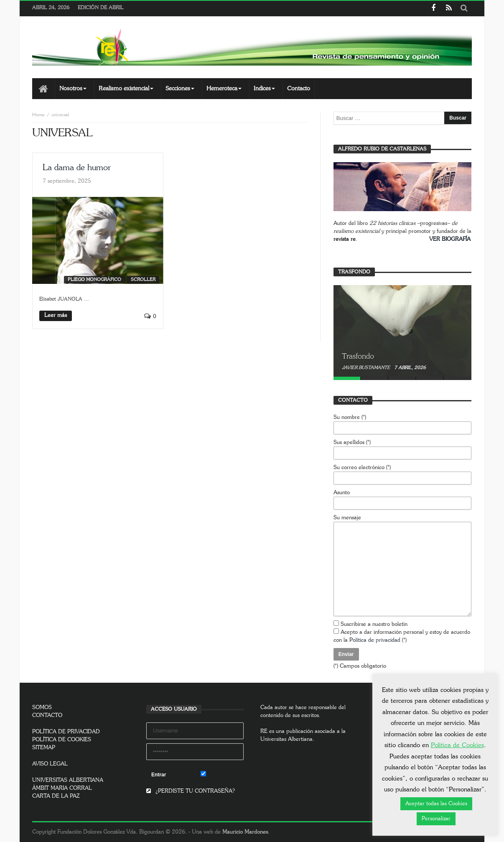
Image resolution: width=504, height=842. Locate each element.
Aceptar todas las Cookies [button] (436, 804)
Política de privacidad (375, 640)
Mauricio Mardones (245, 832)
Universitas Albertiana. (287, 739)
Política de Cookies (457, 745)
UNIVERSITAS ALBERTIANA (68, 780)
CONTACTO (47, 716)
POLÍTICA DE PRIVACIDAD (66, 732)
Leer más (56, 315)
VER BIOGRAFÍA (450, 239)
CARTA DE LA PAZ (56, 796)
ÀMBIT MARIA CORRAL (62, 788)
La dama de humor (77, 168)
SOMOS (42, 708)
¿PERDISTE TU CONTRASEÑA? (191, 791)
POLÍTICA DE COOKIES (62, 740)
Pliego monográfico (94, 279)
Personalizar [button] (436, 819)
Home (38, 115)
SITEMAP (44, 748)
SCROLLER (143, 279)
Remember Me (222, 774)
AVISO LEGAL (50, 764)
